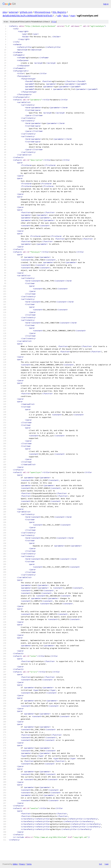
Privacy (22, 864)
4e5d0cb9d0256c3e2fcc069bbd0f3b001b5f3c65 (27, 16)
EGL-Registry (59, 12)
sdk (59, 16)
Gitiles (15, 864)
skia (5, 12)
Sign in (106, 4)
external (13, 12)
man (73, 16)
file (54, 22)
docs (66, 16)
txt (100, 864)
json (106, 864)
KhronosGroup (42, 12)
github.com (26, 12)
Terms (29, 864)
